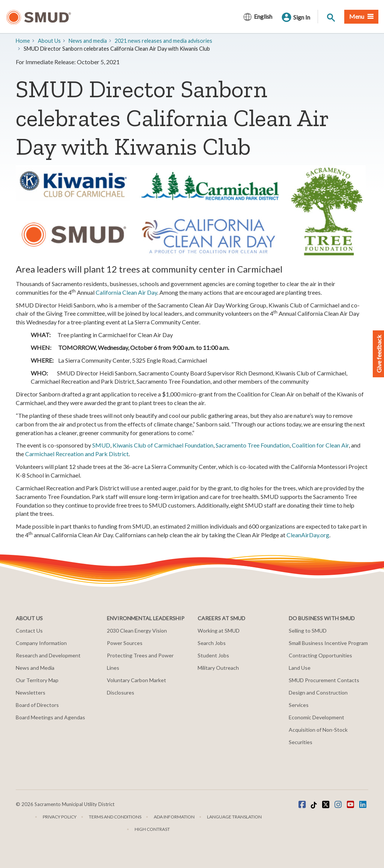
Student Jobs (213, 655)
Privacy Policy (60, 817)
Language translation (234, 817)
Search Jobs (212, 643)
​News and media (88, 41)
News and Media (35, 668)
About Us (49, 41)
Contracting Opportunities (320, 655)
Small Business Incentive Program (328, 643)
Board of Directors (37, 705)
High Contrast (152, 829)
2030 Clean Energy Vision (137, 631)
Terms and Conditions (115, 817)
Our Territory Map (37, 680)
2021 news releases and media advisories (163, 41)
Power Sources (125, 643)
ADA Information (174, 817)
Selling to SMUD (308, 631)
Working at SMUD (219, 631)
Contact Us (29, 631)
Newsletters (31, 692)
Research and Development (48, 655)
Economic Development (316, 717)
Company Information (41, 643)
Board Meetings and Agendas (50, 717)
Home (23, 41)
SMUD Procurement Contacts (324, 680)
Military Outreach (218, 668)
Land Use (300, 668)
